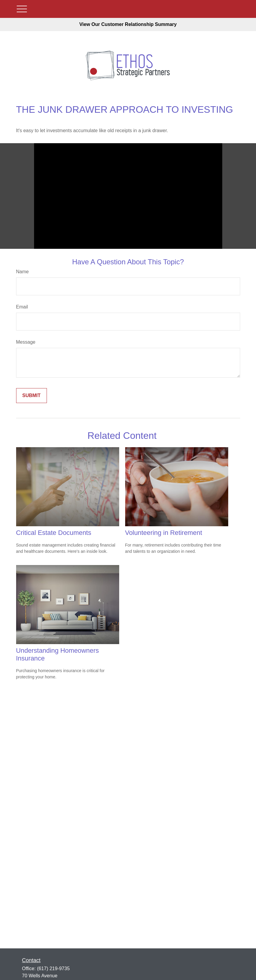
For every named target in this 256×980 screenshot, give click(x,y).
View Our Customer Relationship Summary (128, 24)
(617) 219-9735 (53, 969)
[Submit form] (32, 396)
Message (26, 342)
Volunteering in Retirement (164, 533)
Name (23, 272)
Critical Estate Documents (54, 533)
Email (22, 307)
